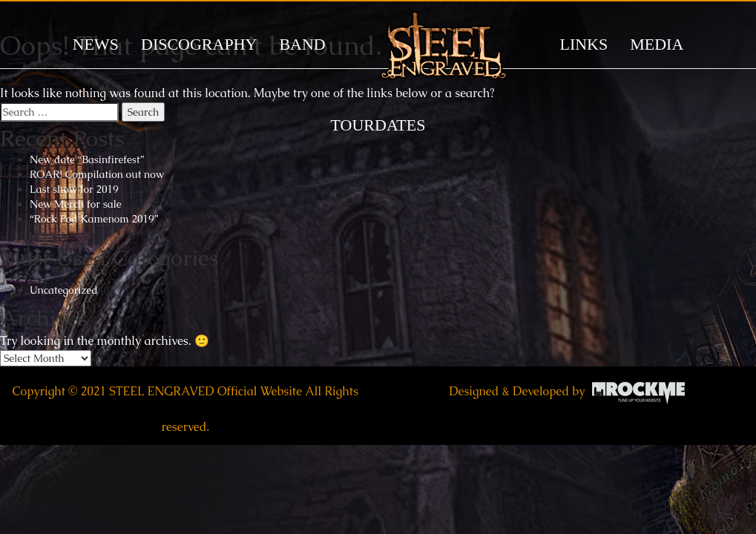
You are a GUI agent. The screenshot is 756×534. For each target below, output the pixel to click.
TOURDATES (378, 125)
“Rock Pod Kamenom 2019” (94, 219)
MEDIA (657, 44)
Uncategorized (64, 290)
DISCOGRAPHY (199, 44)
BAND (302, 44)
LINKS (584, 44)
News (96, 44)
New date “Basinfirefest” (87, 159)
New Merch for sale (76, 204)
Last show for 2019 (74, 189)
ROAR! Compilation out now (97, 174)
